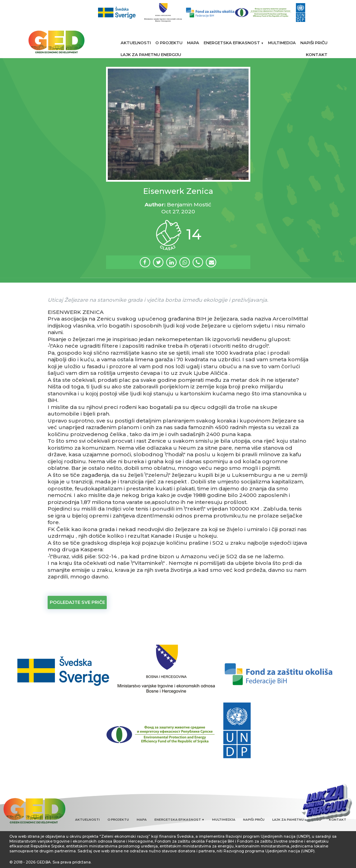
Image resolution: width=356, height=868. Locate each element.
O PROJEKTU (169, 43)
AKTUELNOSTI (136, 43)
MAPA (193, 43)
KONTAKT (317, 55)
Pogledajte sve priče (77, 602)
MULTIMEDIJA (282, 43)
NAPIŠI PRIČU (314, 43)
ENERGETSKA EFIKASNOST (234, 43)
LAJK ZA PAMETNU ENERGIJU (151, 55)
